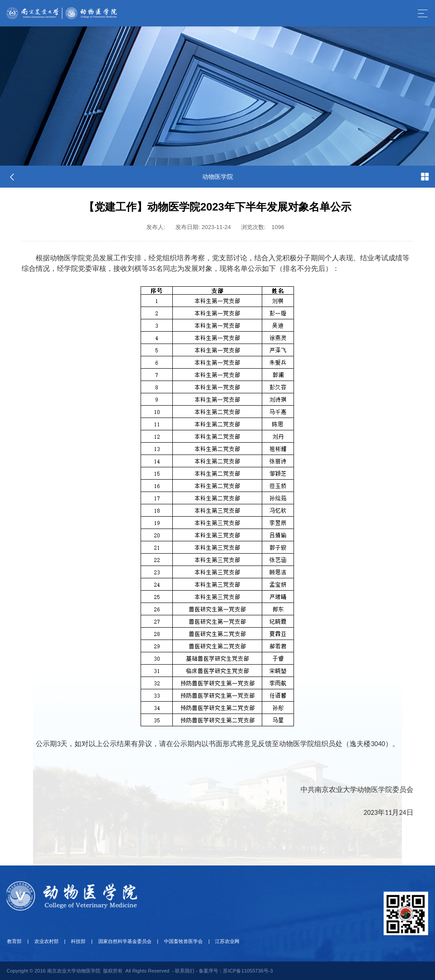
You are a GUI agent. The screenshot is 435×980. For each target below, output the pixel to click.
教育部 (14, 941)
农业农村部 (45, 941)
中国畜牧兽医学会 (178, 941)
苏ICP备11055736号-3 (248, 970)
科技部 (75, 941)
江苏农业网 (221, 941)
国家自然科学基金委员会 (121, 941)
